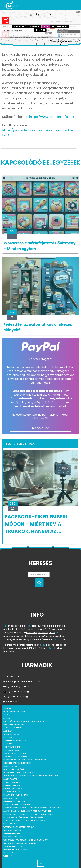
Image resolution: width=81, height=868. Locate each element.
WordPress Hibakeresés (14, 837)
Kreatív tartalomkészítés (16, 795)
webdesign (8, 853)
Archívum (8, 731)
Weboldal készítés (12, 830)
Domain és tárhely (12, 766)
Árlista (7, 718)
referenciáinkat (27, 645)
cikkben (62, 639)
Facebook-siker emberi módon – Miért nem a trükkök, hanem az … (36, 524)
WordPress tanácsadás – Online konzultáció (26, 840)
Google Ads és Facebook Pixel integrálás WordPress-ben (31, 776)
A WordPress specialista (15, 757)
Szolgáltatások (11, 750)
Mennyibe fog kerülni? (14, 725)
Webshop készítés (12, 833)
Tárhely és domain (12, 728)
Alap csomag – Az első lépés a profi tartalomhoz (27, 811)
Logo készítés (10, 798)
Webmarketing (10, 824)
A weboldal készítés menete (16, 753)
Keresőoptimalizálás (13, 789)
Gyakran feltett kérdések (15, 850)
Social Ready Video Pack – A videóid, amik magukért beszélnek (32, 808)
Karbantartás (10, 779)
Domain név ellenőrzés (14, 769)
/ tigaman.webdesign (17, 691)
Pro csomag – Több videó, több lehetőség (23, 817)
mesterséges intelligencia (41, 633)
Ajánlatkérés (10, 744)
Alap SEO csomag (12, 792)
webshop (7, 856)
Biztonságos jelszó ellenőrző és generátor (25, 760)
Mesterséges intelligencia (16, 801)
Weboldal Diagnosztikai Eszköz (19, 827)
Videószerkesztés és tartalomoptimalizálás (25, 821)
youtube (7, 708)
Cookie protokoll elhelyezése (17, 763)
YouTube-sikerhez (54, 636)
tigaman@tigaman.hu (17, 686)
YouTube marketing (13, 846)
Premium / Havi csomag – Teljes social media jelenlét (29, 814)
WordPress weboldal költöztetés (20, 843)
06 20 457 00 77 (13, 676)
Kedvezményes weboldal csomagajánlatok (24, 721)
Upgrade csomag (12, 785)
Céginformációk (11, 734)
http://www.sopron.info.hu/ (52, 117)
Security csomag (12, 782)
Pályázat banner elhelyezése (17, 805)
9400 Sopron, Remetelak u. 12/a (22, 681)
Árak (6, 715)
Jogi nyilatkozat (12, 747)
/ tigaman (10, 702)
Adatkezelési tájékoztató (16, 741)
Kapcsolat (9, 737)
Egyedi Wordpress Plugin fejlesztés (20, 773)
